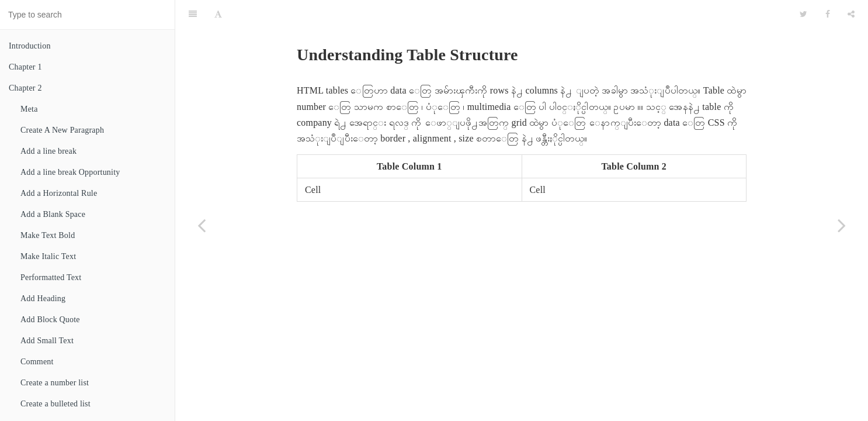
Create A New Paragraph (62, 130)
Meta (29, 109)
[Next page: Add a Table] (842, 225)
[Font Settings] (218, 15)
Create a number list (55, 383)
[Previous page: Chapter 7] (202, 225)
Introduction (30, 46)
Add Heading (43, 299)
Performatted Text (51, 277)
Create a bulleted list (55, 404)
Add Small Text (47, 341)
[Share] (851, 15)
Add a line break (48, 151)
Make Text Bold (48, 235)
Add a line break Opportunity (70, 172)
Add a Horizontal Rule (59, 193)
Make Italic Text (48, 256)
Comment (37, 362)
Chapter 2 (25, 88)
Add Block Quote (50, 320)
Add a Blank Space (53, 214)
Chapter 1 (25, 67)
